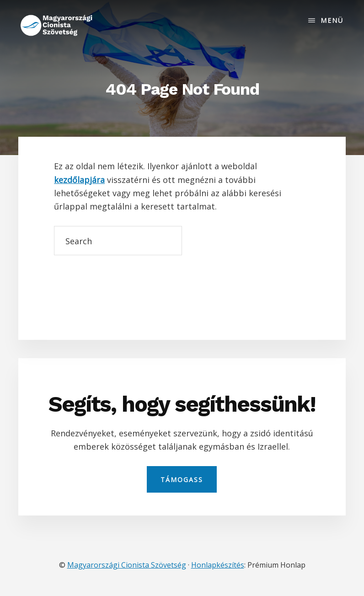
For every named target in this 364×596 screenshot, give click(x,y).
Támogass (182, 480)
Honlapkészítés (218, 565)
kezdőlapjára (79, 180)
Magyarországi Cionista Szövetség (127, 565)
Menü (332, 20)
